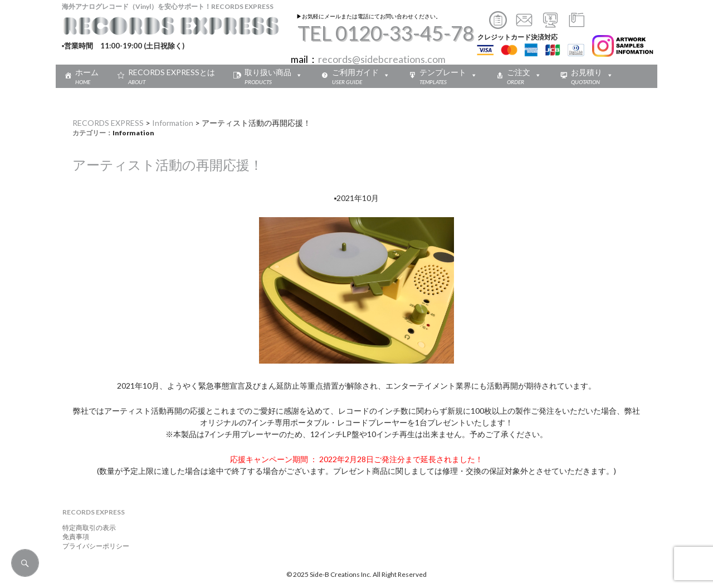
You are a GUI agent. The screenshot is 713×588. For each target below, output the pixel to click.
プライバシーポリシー (92, 546)
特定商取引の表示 (86, 528)
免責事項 (72, 536)
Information (173, 123)
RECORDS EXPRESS (108, 123)
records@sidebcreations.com (382, 59)
